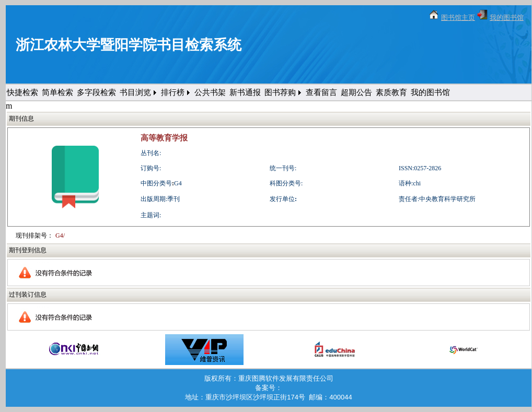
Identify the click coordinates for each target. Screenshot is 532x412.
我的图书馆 (507, 17)
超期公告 (356, 92)
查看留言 (321, 92)
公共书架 (210, 92)
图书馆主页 (458, 17)
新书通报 (245, 92)
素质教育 (391, 92)
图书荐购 (280, 92)
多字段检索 (96, 92)
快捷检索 (22, 92)
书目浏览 (135, 92)
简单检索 (57, 92)
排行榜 (173, 92)
